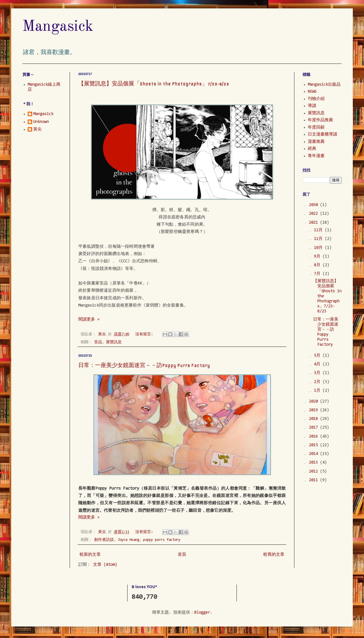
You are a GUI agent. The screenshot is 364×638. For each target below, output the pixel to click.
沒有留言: (145, 334)
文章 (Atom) (105, 565)
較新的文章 (90, 555)
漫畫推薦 (316, 142)
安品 (98, 342)
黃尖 (37, 129)
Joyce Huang (128, 540)
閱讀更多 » (89, 320)
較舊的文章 (274, 555)
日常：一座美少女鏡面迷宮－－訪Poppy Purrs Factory (144, 365)
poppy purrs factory (162, 540)
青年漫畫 (316, 156)
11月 (319, 239)
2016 (315, 437)
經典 (312, 149)
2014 (315, 454)
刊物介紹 (316, 99)
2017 (315, 428)
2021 (315, 223)
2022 (315, 214)
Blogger (202, 613)
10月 (319, 248)
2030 (315, 205)
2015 (315, 445)
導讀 (312, 106)
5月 (318, 356)
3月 (318, 373)
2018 (315, 419)
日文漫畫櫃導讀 (322, 135)
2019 (315, 410)
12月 (319, 230)
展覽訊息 (114, 342)
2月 (318, 382)
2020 (315, 402)
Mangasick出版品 (324, 85)
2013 (315, 463)
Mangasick (58, 27)
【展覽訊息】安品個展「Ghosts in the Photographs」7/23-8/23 (154, 84)
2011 (315, 480)
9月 (318, 257)
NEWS (312, 92)
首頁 (182, 555)
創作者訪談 (104, 540)
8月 (318, 265)
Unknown (41, 122)
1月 (318, 391)
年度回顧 (316, 128)
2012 (315, 472)
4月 (318, 364)
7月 (318, 274)
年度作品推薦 (320, 120)
